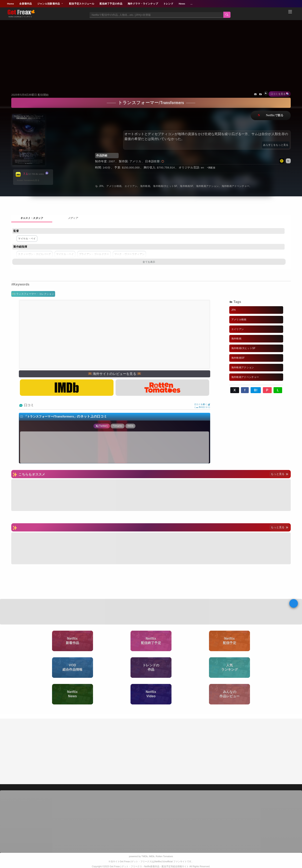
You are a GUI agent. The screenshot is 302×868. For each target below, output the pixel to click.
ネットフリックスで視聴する (271, 115)
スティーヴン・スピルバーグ (34, 254)
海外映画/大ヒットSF (165, 186)
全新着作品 (26, 4)
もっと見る (280, 474)
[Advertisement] (151, 51)
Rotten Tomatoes (164, 856)
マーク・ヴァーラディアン (129, 254)
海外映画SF (186, 186)
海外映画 (145, 186)
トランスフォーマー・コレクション (34, 294)
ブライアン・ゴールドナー (94, 254)
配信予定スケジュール (82, 4)
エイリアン (131, 186)
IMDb (152, 856)
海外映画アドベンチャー (236, 186)
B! (256, 390)
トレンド (168, 4)
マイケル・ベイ (27, 239)
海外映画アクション (207, 186)
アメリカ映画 (114, 186)
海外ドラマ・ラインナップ (143, 4)
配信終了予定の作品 (111, 4)
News (182, 4)
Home (10, 4)
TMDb (144, 856)
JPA (101, 186)
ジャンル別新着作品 (51, 4)
